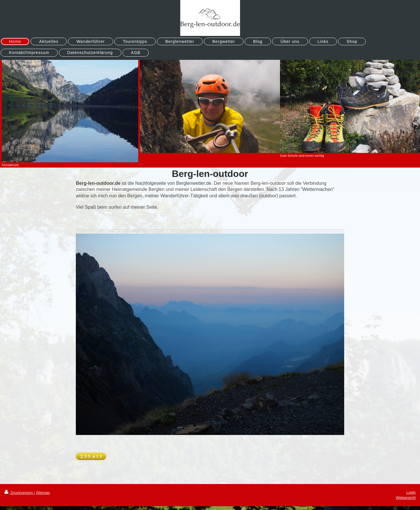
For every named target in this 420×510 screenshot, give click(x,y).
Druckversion (19, 493)
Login (411, 492)
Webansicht (406, 498)
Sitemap (43, 493)
